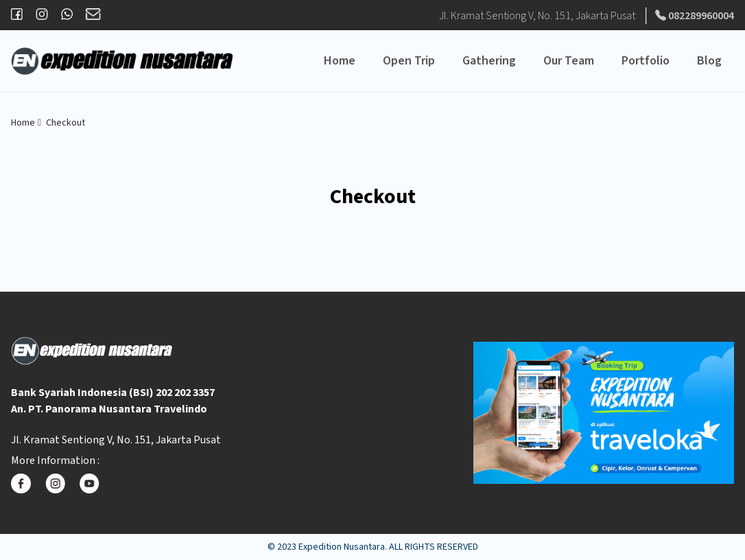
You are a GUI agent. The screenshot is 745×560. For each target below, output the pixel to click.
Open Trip (409, 61)
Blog (709, 61)
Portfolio (646, 61)
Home (340, 61)
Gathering (489, 61)
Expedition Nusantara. (343, 547)
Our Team (569, 61)
